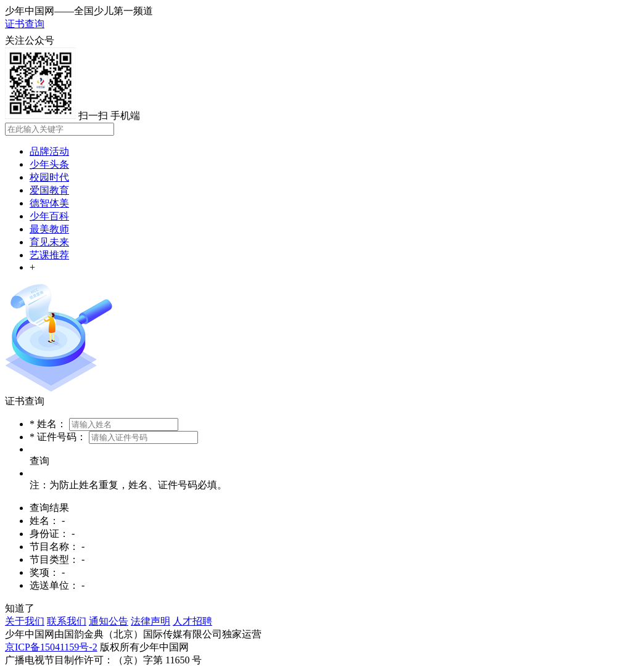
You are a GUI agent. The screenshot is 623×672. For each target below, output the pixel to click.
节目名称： (54, 547)
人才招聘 (192, 621)
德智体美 (49, 203)
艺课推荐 (49, 255)
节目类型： (54, 559)
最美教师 (49, 229)
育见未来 (49, 242)
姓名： (44, 521)
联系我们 (67, 621)
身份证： (49, 534)
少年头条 (49, 164)
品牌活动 (49, 151)
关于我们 (25, 621)
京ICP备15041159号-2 (51, 647)
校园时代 (49, 177)
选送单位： (54, 585)
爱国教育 (49, 190)
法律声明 (151, 621)
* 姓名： (48, 424)
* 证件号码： (58, 437)
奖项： (44, 572)
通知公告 (109, 621)
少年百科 (49, 216)
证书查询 (25, 24)
